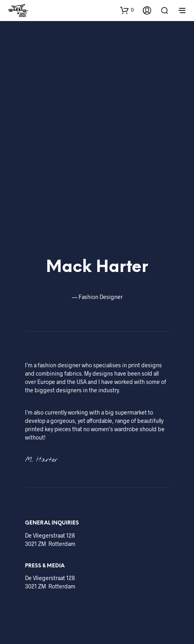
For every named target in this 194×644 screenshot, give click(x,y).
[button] (127, 10)
